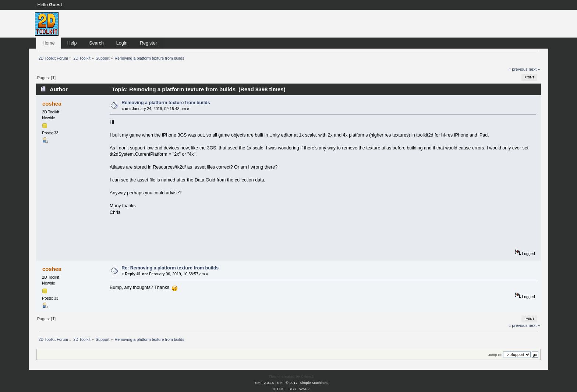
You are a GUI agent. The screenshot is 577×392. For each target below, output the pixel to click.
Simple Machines (314, 383)
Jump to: (495, 355)
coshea (52, 104)
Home (48, 43)
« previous (518, 69)
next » (534, 69)
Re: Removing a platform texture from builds (170, 268)
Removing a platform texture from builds (166, 103)
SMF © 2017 (287, 383)
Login (122, 43)
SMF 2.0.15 (265, 383)
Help (72, 43)
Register (148, 43)
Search (96, 43)
